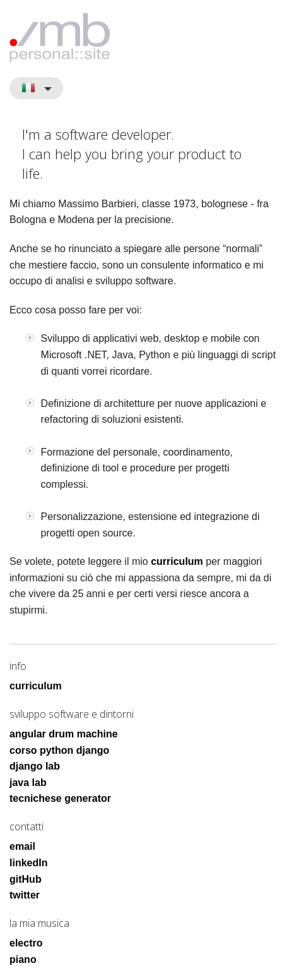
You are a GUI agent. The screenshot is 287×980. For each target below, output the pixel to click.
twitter (25, 895)
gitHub (26, 879)
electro (26, 943)
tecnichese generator (60, 798)
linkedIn (28, 863)
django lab (35, 766)
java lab (28, 783)
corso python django (59, 750)
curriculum (177, 561)
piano (23, 959)
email (22, 846)
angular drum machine (64, 734)
